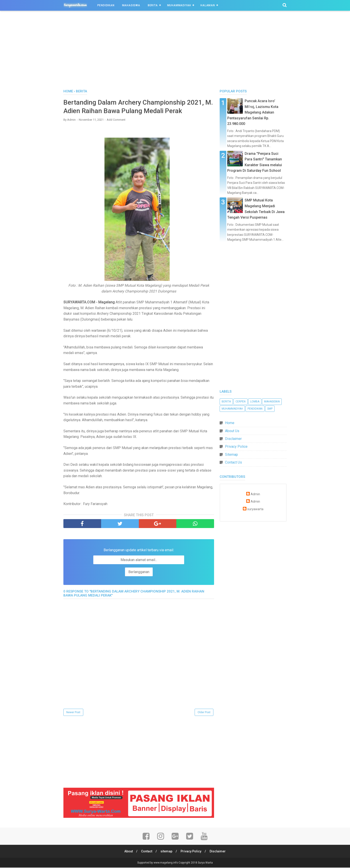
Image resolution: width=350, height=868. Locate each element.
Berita (153, 5)
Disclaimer (233, 439)
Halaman (208, 5)
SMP (270, 409)
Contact (146, 852)
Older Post (204, 713)
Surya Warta (205, 863)
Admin (255, 494)
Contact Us (233, 462)
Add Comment (116, 120)
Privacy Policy (191, 852)
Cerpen (241, 402)
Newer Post (73, 713)
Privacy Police (236, 446)
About (128, 852)
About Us (232, 431)
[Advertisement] (175, 51)
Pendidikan (106, 5)
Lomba (255, 402)
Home (230, 423)
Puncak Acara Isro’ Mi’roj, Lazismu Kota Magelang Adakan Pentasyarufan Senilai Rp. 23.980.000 (253, 112)
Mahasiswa (131, 5)
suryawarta (255, 509)
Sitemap (231, 455)
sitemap (166, 852)
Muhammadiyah (179, 5)
